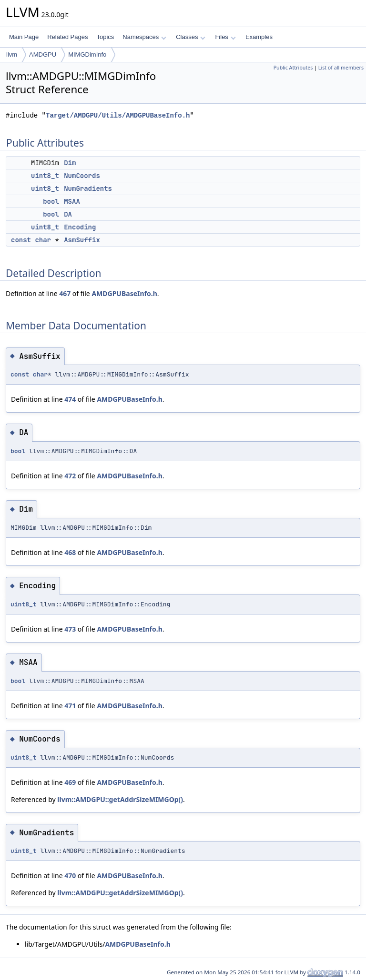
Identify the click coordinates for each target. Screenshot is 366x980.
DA (68, 214)
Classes (191, 37)
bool (51, 201)
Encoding (80, 227)
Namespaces (144, 37)
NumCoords (82, 176)
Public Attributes (293, 68)
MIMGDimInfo (87, 54)
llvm (12, 54)
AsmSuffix (82, 240)
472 (70, 476)
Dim (70, 163)
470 (70, 876)
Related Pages (67, 37)
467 (65, 293)
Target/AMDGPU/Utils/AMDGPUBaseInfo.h (118, 115)
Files (225, 37)
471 (70, 706)
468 (70, 552)
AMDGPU (43, 54)
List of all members (341, 68)
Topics (105, 37)
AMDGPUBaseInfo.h (124, 293)
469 (70, 782)
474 (70, 399)
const (21, 240)
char (43, 240)
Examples (259, 37)
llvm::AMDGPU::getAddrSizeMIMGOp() (120, 799)
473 (70, 629)
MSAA (72, 201)
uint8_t (45, 176)
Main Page (24, 37)
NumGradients (88, 188)
